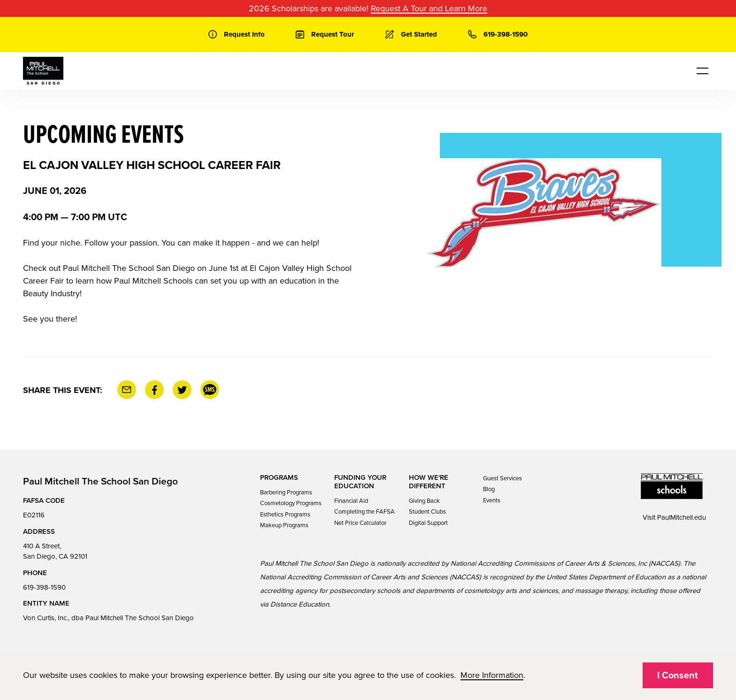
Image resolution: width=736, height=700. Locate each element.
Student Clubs (427, 512)
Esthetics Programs (285, 515)
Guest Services (502, 478)
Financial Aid (351, 501)
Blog (489, 489)
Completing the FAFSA (364, 512)
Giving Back (424, 501)
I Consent (678, 676)
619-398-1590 (44, 587)
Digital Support (428, 523)
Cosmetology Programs (291, 503)
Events (492, 500)
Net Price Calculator (360, 523)
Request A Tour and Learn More (429, 8)
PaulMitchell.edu (682, 517)
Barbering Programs (286, 492)
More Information (492, 675)
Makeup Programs (284, 525)
